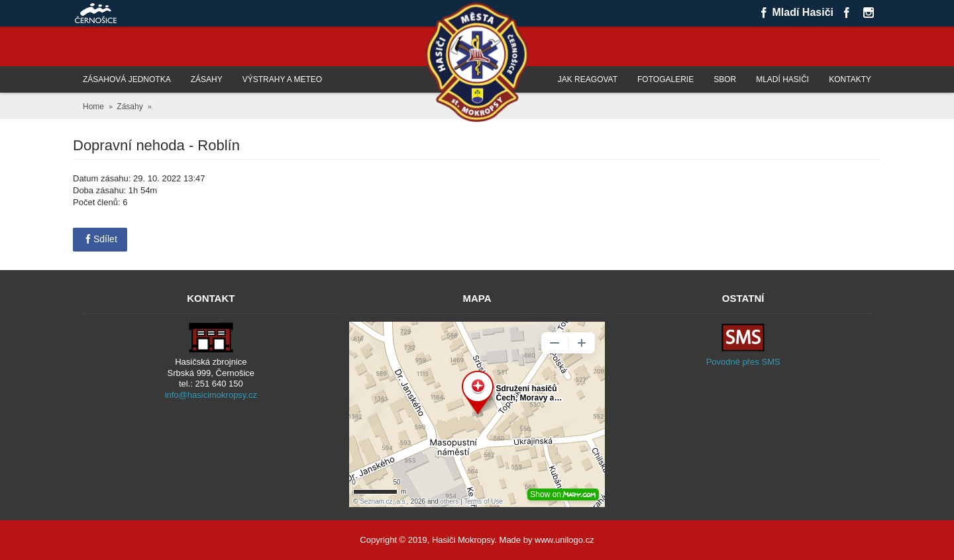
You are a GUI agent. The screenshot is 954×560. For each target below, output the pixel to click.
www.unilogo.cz (564, 540)
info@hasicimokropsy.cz (211, 395)
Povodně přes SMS (743, 362)
